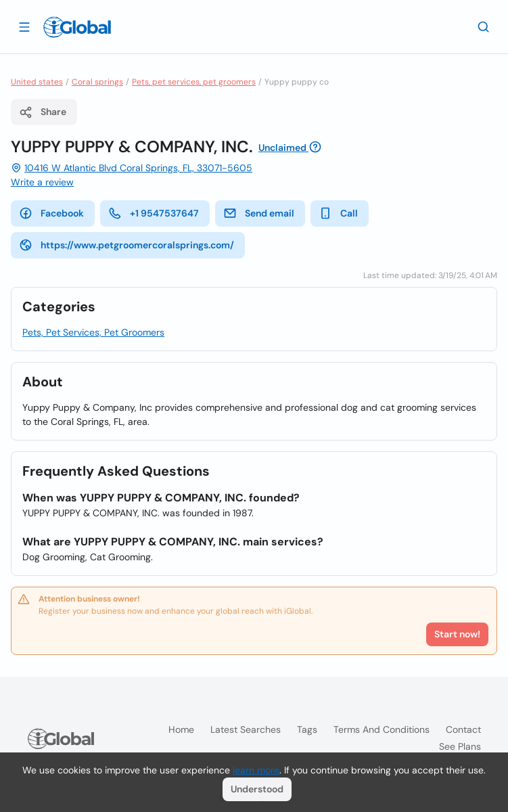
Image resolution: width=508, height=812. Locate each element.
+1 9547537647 (154, 213)
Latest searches (246, 729)
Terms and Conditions (382, 729)
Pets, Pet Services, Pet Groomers (93, 332)
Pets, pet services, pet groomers (194, 82)
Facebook (51, 213)
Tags (307, 729)
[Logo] (77, 27)
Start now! (457, 634)
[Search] (484, 26)
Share (43, 112)
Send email (259, 213)
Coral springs (97, 82)
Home (181, 729)
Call (338, 213)
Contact (463, 729)
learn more (256, 770)
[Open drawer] (24, 26)
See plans (460, 746)
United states (37, 82)
